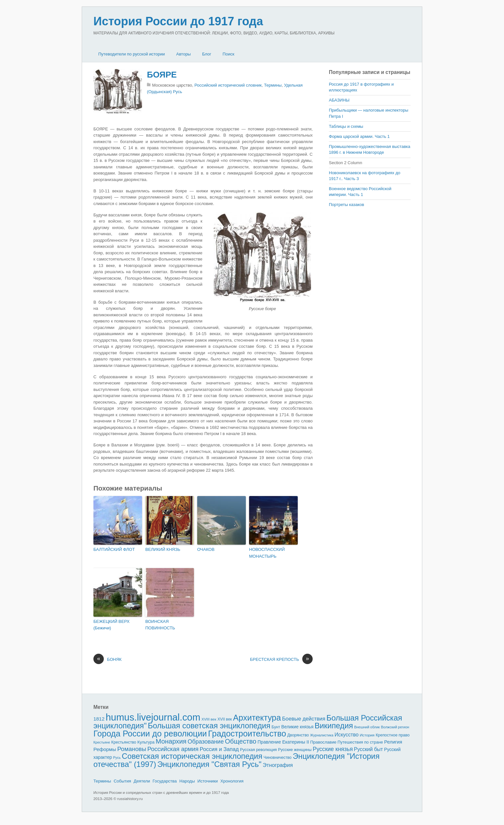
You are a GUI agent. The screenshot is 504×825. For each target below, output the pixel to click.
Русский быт (368, 749)
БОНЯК (108, 660)
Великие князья (297, 727)
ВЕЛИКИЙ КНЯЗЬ (163, 549)
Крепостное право (393, 735)
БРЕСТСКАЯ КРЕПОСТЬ (281, 660)
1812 (99, 719)
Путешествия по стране (360, 742)
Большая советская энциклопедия (209, 726)
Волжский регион (395, 727)
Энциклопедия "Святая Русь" (209, 764)
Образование (206, 742)
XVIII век (209, 719)
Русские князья (333, 749)
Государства (165, 781)
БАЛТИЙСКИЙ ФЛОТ (114, 549)
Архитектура (257, 718)
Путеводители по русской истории (132, 54)
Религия (393, 742)
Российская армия (173, 749)
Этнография (278, 765)
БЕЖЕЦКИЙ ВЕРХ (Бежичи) (111, 625)
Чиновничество (278, 758)
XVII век (224, 719)
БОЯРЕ (162, 75)
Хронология (232, 781)
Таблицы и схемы (346, 126)
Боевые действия (304, 719)
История (367, 735)
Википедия (334, 726)
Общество (241, 741)
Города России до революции (150, 734)
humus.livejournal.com (153, 717)
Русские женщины (295, 750)
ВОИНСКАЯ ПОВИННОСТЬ (160, 625)
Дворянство (298, 735)
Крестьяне (102, 742)
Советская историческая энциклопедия (192, 756)
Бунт (276, 727)
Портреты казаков (347, 205)
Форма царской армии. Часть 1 (359, 136)
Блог (207, 54)
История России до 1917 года (178, 21)
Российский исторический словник (228, 85)
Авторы (183, 54)
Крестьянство (124, 742)
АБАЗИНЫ (339, 100)
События (122, 781)
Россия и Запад (219, 749)
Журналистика (322, 735)
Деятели (142, 781)
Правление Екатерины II (283, 742)
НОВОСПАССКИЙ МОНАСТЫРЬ (267, 553)
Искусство (347, 735)
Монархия (171, 741)
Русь (117, 758)
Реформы (105, 749)
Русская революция (258, 750)
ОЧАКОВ (206, 549)
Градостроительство (247, 734)
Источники (208, 781)
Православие (323, 742)
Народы (187, 781)
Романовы (132, 749)
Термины (273, 85)
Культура (146, 742)
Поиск (228, 54)
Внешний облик (367, 727)
